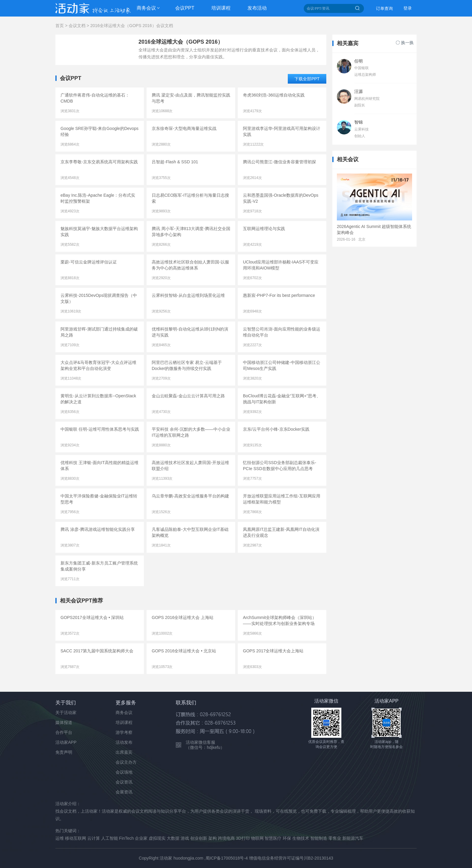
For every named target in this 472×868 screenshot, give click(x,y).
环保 (287, 838)
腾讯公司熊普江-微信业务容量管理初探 (279, 162)
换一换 (407, 43)
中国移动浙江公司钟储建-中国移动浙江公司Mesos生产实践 (282, 365)
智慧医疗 (273, 838)
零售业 (335, 838)
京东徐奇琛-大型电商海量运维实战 (184, 128)
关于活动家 (66, 713)
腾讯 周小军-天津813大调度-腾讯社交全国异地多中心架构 (191, 232)
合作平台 (64, 732)
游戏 (185, 838)
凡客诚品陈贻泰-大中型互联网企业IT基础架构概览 (190, 532)
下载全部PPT (307, 79)
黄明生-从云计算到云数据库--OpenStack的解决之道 (98, 399)
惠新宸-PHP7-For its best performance (279, 295)
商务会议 (146, 8)
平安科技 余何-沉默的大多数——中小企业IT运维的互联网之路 (191, 432)
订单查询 (384, 8)
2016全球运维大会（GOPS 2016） (181, 42)
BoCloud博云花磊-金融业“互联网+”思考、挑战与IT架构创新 (282, 399)
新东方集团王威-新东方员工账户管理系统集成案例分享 (99, 566)
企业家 (141, 838)
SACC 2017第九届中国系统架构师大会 (97, 651)
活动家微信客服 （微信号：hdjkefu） (205, 745)
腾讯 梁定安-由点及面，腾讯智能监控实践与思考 (191, 98)
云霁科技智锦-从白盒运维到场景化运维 (188, 295)
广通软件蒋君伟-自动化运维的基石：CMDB (95, 98)
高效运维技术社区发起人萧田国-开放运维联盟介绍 (190, 466)
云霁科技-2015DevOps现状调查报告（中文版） (99, 298)
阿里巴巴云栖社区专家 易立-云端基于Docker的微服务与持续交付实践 (187, 365)
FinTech (127, 838)
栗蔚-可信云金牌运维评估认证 (89, 262)
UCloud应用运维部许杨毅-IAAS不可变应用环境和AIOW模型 (281, 265)
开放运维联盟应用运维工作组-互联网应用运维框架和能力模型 (282, 499)
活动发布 (124, 742)
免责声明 (64, 752)
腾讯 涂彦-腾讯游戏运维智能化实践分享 (98, 529)
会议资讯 (124, 782)
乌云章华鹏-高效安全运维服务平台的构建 (190, 496)
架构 (213, 838)
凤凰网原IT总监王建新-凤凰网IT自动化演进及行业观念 (281, 532)
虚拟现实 (157, 838)
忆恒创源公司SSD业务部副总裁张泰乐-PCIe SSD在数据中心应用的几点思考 (279, 466)
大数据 (173, 838)
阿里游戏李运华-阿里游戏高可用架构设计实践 (282, 131)
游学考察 (124, 732)
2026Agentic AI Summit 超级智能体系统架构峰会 (374, 229)
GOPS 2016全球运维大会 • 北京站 (184, 651)
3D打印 (243, 838)
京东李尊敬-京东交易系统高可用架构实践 (99, 162)
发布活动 (257, 8)
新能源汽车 (353, 838)
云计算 (94, 838)
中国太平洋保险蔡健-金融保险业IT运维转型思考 (99, 499)
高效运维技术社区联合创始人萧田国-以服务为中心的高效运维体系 (190, 265)
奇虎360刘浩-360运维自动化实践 (274, 95)
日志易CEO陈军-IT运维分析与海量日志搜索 (190, 198)
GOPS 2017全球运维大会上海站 (273, 651)
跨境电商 (226, 838)
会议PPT (185, 8)
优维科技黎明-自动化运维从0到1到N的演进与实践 (190, 332)
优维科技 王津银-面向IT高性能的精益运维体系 (99, 466)
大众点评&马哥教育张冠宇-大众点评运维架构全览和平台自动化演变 (98, 365)
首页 (60, 26)
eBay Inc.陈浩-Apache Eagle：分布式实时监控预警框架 (98, 198)
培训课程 (221, 8)
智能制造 (319, 838)
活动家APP (66, 742)
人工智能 (110, 838)
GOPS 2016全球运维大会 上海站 (183, 617)
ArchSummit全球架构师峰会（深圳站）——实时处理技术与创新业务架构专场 (280, 620)
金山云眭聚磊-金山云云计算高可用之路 (188, 396)
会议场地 (124, 772)
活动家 (166, 858)
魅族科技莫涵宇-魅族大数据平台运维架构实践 (99, 232)
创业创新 (199, 838)
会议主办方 (126, 762)
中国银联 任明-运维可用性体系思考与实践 (100, 429)
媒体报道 (64, 722)
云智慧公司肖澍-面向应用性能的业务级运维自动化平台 (282, 332)
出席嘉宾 (124, 752)
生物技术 (301, 838)
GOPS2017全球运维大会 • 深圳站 (92, 617)
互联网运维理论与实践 (264, 229)
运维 (60, 838)
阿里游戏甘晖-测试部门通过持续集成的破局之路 (99, 332)
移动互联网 (76, 838)
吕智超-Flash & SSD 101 (175, 162)
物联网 (257, 838)
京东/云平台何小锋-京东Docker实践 (276, 429)
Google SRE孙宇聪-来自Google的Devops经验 (99, 131)
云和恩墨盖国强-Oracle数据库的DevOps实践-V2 (281, 198)
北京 (362, 239)
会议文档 (77, 26)
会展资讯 (124, 792)
